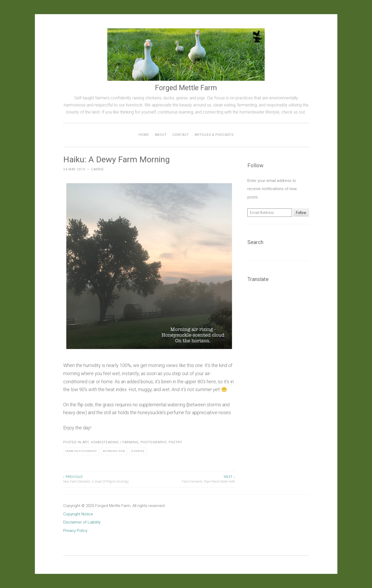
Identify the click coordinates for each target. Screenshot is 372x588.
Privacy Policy (75, 531)
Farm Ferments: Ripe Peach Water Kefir (192, 479)
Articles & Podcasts (214, 135)
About (161, 135)
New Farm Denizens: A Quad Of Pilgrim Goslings (106, 479)
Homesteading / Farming (115, 442)
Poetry (175, 442)
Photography (154, 442)
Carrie (98, 169)
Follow (301, 213)
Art (86, 442)
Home (144, 135)
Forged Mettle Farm (186, 88)
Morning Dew (114, 451)
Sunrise (138, 451)
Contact (181, 135)
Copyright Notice (78, 514)
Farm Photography (81, 451)
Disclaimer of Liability (82, 522)
